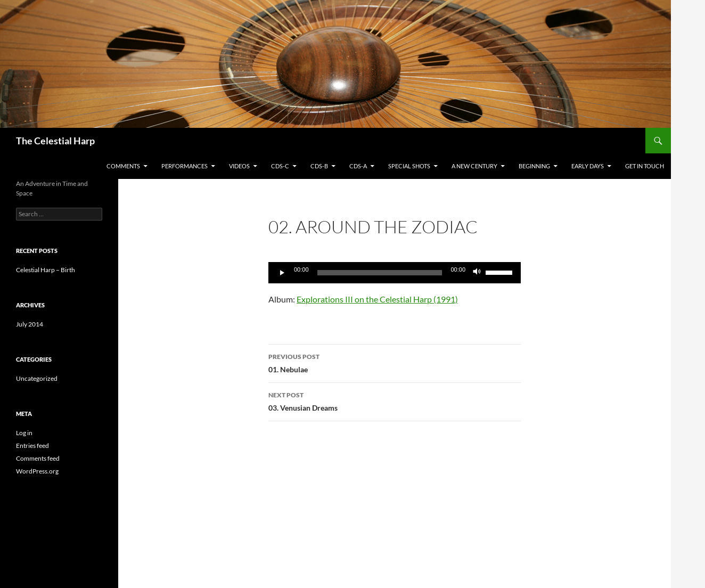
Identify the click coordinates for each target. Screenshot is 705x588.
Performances (185, 166)
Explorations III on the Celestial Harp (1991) (377, 299)
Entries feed (32, 446)
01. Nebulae (395, 362)
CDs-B (319, 166)
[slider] (501, 272)
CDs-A (358, 166)
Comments (123, 166)
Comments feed (38, 458)
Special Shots (409, 166)
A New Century (474, 166)
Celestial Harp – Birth (46, 270)
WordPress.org (37, 471)
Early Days (588, 166)
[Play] (282, 273)
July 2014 (30, 324)
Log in (24, 433)
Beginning (534, 166)
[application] (395, 273)
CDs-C (280, 166)
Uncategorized (37, 378)
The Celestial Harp (55, 141)
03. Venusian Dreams (395, 401)
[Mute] (477, 273)
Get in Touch (645, 166)
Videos (239, 166)
